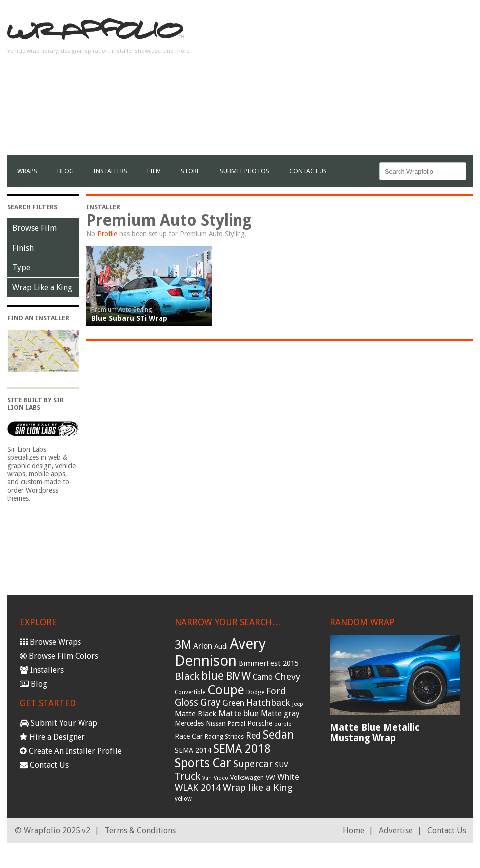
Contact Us (308, 171)
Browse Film (35, 228)
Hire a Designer (52, 737)
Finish (23, 248)
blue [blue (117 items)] (212, 676)
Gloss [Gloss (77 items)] (187, 703)
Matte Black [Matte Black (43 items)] (196, 714)
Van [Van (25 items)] (207, 778)
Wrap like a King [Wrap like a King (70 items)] (258, 788)
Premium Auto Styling (122, 309)
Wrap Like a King (42, 288)
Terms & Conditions (140, 830)
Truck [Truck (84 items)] (188, 776)
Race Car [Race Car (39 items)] (189, 736)
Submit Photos (244, 171)
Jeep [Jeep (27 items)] (298, 704)
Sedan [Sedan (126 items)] (279, 735)
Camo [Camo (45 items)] (263, 677)
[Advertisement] (356, 85)
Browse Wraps (50, 642)
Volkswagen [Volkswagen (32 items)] (247, 777)
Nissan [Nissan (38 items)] (216, 723)
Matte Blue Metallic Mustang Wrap (375, 733)
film (154, 171)
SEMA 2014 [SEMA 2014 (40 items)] (193, 750)
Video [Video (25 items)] (221, 778)
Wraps (27, 171)
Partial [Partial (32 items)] (237, 724)
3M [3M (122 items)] (183, 645)
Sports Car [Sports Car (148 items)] (203, 763)
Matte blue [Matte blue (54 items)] (239, 713)
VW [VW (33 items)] (271, 777)
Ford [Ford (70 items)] (276, 691)
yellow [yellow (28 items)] (183, 799)
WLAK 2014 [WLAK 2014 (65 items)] (198, 788)
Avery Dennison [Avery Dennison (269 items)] (220, 652)
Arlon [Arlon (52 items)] (203, 646)
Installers (110, 171)
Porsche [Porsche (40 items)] (260, 723)
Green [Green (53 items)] (233, 703)
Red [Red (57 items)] (253, 736)
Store (190, 171)
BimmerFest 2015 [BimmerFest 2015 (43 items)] (269, 663)
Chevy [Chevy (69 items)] (287, 676)
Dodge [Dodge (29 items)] (255, 692)
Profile (107, 234)
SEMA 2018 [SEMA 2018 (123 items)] (242, 749)
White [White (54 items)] (288, 777)
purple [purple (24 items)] (283, 724)
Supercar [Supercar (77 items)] (253, 764)
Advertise (396, 830)
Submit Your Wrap (59, 723)
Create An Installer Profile (71, 751)
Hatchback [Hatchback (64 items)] (268, 703)
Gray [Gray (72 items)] (210, 703)
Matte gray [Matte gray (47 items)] (280, 714)
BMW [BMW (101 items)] (238, 676)
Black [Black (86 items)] (187, 676)
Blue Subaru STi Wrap (129, 318)
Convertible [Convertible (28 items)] (190, 692)
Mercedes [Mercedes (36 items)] (189, 723)
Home (354, 830)
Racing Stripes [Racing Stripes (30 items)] (224, 737)
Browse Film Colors (59, 656)
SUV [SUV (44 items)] (281, 765)
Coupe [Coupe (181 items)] (226, 690)
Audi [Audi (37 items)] (221, 646)
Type (21, 268)
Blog (65, 171)
